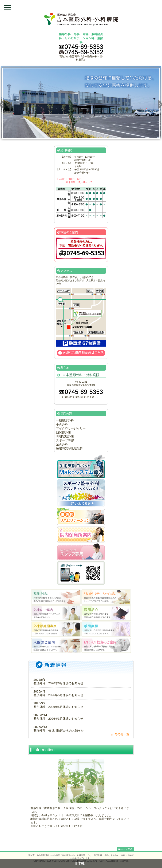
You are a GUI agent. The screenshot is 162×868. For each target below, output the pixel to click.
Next (160, 103)
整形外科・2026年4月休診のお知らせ (58, 707)
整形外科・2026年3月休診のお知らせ (58, 719)
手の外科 (62, 424)
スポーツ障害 (65, 440)
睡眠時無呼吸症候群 (69, 448)
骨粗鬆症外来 (65, 436)
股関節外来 (63, 432)
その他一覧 (122, 734)
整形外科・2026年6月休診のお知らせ (58, 683)
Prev (2, 103)
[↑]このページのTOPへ (125, 849)
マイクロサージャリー (71, 428)
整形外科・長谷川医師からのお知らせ (59, 730)
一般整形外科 (65, 420)
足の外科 (62, 444)
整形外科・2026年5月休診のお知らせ (58, 695)
